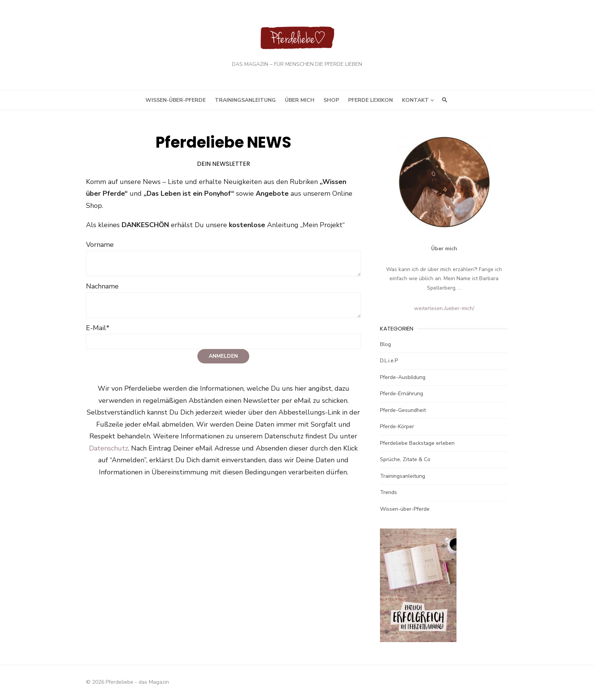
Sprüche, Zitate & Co (408, 461)
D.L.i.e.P (392, 362)
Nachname (94, 276)
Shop (331, 102)
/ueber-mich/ (465, 310)
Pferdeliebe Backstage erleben (420, 445)
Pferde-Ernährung (405, 395)
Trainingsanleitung (245, 102)
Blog (388, 346)
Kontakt (415, 102)
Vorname (91, 234)
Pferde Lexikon (370, 102)
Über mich (300, 102)
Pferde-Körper (400, 428)
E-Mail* (89, 317)
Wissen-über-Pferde (176, 102)
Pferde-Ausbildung (406, 379)
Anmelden (221, 346)
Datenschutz (341, 426)
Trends (392, 494)
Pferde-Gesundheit (406, 412)
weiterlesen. (435, 310)
